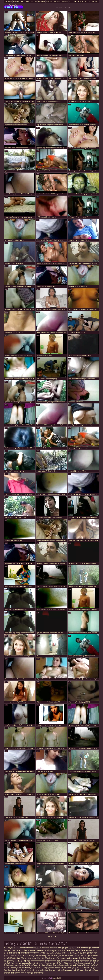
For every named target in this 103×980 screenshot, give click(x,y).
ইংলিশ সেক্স (36, 970)
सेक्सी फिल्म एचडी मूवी (82, 961)
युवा (86, 1)
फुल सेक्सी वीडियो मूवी (28, 963)
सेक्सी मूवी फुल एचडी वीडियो (17, 965)
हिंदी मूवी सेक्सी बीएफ (73, 965)
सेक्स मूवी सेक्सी (14, 5)
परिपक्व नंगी (80, 1)
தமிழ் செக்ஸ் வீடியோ (54, 953)
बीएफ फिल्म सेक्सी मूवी (56, 961)
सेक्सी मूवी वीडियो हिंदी (61, 956)
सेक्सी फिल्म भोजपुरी (14, 970)
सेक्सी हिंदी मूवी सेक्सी (27, 948)
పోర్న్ (45, 956)
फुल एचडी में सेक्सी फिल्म (60, 970)
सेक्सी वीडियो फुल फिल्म (24, 958)
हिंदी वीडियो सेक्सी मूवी (82, 950)
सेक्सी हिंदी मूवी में (63, 948)
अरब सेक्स (95, 1)
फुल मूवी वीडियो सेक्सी (91, 953)
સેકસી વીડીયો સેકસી (21, 950)
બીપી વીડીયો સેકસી (74, 956)
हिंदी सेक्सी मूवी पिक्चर (46, 965)
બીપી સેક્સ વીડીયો (68, 953)
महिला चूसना (49, 1)
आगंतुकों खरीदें (57, 978)
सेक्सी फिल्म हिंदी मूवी (32, 965)
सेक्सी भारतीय (8, 1)
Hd (89, 1)
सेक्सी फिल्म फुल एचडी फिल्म (34, 956)
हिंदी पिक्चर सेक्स (29, 961)
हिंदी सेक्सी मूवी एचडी (87, 956)
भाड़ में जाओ (65, 1)
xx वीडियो (42, 953)
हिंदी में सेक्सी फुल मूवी (70, 968)
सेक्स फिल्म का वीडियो (24, 973)
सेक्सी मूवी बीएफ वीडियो (42, 961)
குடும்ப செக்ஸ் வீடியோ (13, 956)
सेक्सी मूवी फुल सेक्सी (46, 970)
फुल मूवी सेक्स (8, 961)
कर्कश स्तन (34, 1)
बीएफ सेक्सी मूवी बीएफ (60, 965)
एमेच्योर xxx (16, 1)
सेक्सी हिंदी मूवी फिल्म (56, 963)
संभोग (23, 956)
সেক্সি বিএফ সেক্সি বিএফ (50, 948)
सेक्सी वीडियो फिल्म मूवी (14, 963)
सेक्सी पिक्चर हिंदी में (57, 968)
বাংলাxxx (50, 956)
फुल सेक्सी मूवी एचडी (37, 973)
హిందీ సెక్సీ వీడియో (10, 948)
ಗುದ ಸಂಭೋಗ (79, 953)
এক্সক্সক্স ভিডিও (36, 958)
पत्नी (75, 1)
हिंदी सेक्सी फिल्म (70, 950)
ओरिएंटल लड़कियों (25, 1)
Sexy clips (82, 963)
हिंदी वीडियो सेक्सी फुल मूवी (50, 958)
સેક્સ (18, 948)
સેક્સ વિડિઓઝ (18, 961)
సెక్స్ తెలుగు (38, 948)
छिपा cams (57, 1)
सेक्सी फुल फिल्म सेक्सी (33, 968)
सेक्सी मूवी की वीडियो (45, 950)
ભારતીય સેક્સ (63, 958)
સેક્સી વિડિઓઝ (26, 970)
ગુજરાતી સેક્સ (33, 950)
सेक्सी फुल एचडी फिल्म (19, 968)
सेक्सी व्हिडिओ (13, 953)
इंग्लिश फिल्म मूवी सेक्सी (75, 958)
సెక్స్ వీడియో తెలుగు (58, 950)
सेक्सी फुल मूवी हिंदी (69, 961)
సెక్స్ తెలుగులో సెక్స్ (75, 948)
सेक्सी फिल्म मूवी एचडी (90, 958)
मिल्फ (71, 1)
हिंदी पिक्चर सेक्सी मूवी (42, 963)
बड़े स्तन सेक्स (41, 1)
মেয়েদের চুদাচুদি (46, 968)
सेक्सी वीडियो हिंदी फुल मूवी (76, 970)
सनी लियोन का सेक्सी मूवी (70, 963)
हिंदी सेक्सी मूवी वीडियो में (85, 968)
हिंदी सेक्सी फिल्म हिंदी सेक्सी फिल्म (28, 953)
